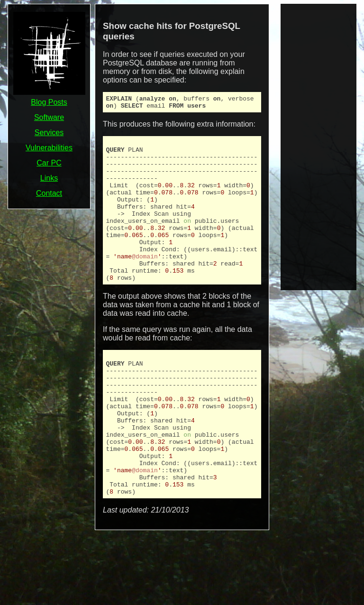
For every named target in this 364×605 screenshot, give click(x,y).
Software (49, 117)
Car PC (49, 163)
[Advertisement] (318, 146)
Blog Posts (49, 102)
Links (49, 178)
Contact (49, 193)
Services (49, 133)
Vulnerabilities (49, 148)
